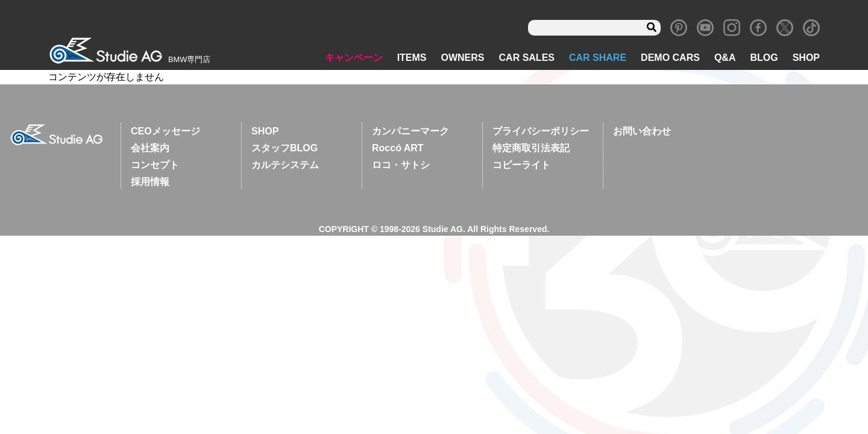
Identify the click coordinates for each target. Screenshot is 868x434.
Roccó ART (398, 148)
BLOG (764, 58)
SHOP (806, 58)
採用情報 (150, 182)
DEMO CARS (670, 58)
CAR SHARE (598, 58)
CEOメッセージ (165, 131)
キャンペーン (354, 58)
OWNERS (463, 58)
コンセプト (155, 165)
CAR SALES (527, 58)
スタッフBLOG (285, 148)
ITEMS (412, 58)
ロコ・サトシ (401, 165)
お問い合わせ (642, 131)
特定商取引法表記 (531, 148)
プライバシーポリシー (541, 131)
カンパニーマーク (410, 131)
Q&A (725, 58)
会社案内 (150, 148)
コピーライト (521, 165)
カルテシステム (285, 165)
